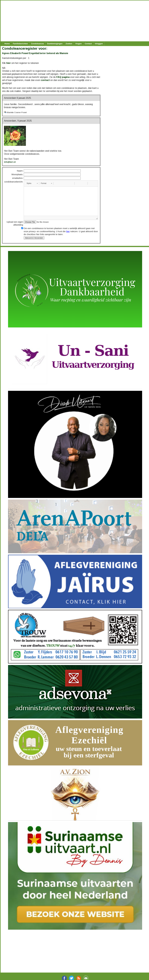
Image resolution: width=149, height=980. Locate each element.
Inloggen (99, 44)
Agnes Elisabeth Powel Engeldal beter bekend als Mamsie (35, 53)
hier (9, 63)
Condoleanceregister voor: (25, 48)
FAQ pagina (63, 77)
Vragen (79, 44)
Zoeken (69, 44)
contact (45, 80)
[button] (32, 183)
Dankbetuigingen (55, 44)
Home (7, 44)
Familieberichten (20, 44)
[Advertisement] (73, 21)
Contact (88, 44)
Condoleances (38, 44)
